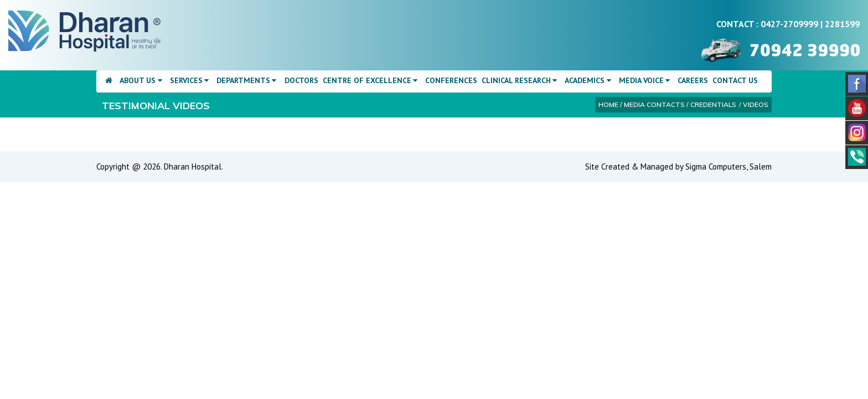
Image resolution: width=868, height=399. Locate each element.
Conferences (451, 80)
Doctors (301, 80)
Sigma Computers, (717, 167)
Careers (693, 80)
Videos (756, 104)
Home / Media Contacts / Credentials (667, 104)
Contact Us (735, 80)
